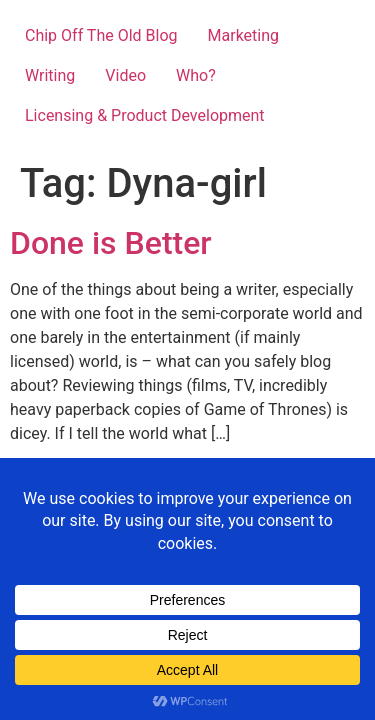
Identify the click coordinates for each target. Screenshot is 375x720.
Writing (50, 75)
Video (125, 75)
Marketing (243, 35)
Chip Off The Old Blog (101, 35)
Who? (196, 75)
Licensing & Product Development (145, 115)
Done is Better (111, 243)
